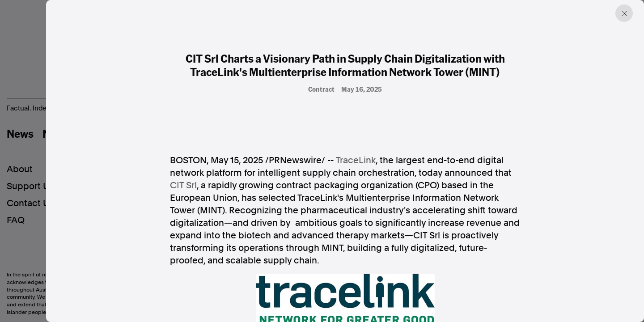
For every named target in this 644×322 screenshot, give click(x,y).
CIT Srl (183, 185)
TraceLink (356, 160)
